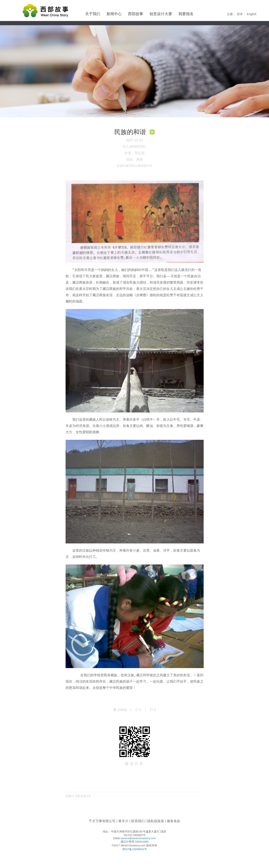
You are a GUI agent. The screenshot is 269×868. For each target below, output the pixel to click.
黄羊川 (123, 821)
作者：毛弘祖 (134, 153)
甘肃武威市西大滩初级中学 (134, 166)
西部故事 (136, 14)
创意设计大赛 (161, 14)
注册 (230, 14)
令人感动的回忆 (134, 146)
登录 (240, 14)
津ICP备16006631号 (135, 849)
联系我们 (138, 821)
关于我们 (93, 14)
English (252, 14)
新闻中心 (114, 14)
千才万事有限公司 (102, 821)
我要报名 (186, 14)
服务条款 (174, 821)
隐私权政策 (156, 821)
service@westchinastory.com (138, 838)
